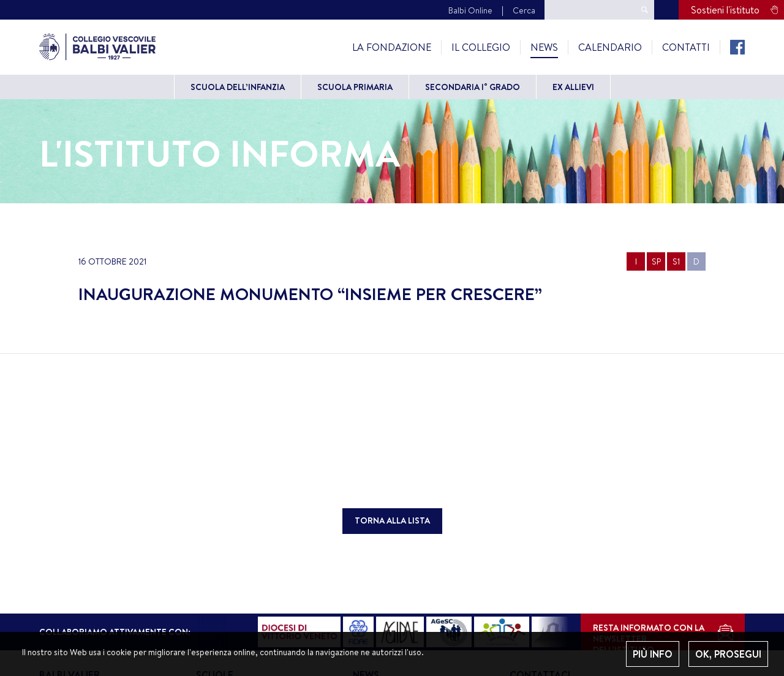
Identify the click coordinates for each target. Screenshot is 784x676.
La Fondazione (392, 47)
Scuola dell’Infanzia (238, 87)
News (544, 47)
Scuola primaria (355, 87)
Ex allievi (573, 87)
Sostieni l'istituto (725, 10)
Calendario (610, 47)
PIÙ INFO (653, 654)
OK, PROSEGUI (728, 654)
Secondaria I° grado (473, 87)
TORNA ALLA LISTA (392, 520)
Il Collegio (481, 47)
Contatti (686, 47)
